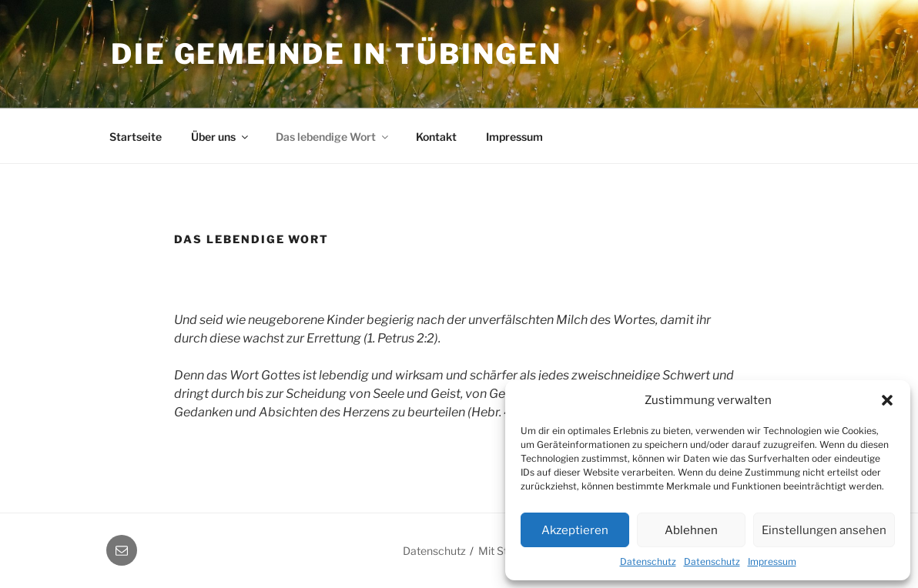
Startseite (136, 137)
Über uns (221, 137)
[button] (887, 400)
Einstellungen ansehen (824, 530)
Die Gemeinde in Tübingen (337, 54)
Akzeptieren (575, 530)
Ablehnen (691, 530)
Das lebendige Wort (333, 137)
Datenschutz (648, 561)
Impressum (772, 561)
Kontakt (436, 137)
